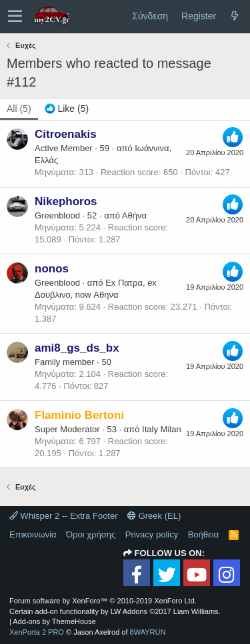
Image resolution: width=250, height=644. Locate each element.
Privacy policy (152, 534)
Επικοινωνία (33, 534)
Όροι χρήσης (91, 534)
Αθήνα (134, 215)
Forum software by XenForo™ (103, 601)
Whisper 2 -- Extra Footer (64, 516)
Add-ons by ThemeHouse (54, 621)
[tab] (67, 109)
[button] (15, 17)
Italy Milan (162, 429)
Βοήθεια (204, 534)
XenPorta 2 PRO (37, 632)
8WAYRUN (148, 632)
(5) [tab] (19, 109)
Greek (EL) (154, 516)
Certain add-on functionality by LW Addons (115, 611)
